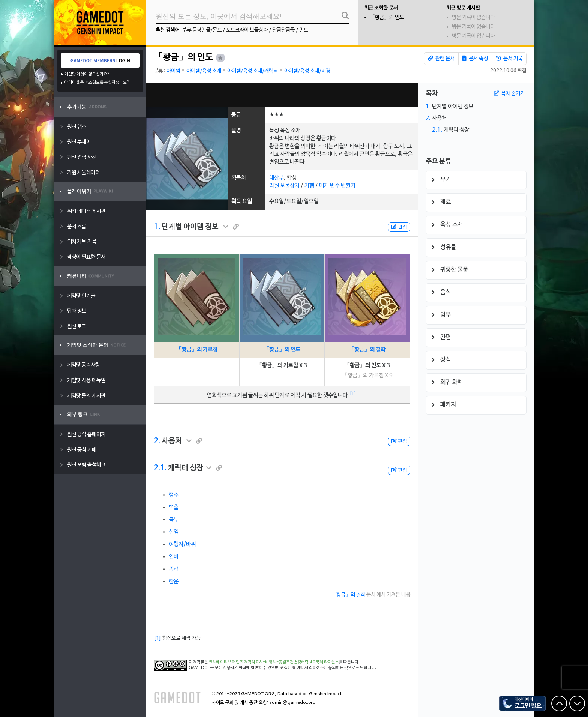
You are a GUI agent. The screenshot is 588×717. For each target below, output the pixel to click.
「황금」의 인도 (387, 17)
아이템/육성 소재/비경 (307, 71)
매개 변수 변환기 (337, 186)
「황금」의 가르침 (197, 350)
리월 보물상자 (284, 186)
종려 (174, 569)
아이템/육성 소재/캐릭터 (253, 71)
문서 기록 (509, 59)
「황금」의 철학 (367, 350)
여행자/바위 (182, 544)
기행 (309, 186)
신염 (174, 532)
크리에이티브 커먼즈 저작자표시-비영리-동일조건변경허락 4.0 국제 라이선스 (274, 662)
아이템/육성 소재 (204, 71)
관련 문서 (441, 59)
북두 (174, 520)
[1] (353, 394)
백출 (174, 507)
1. (157, 227)
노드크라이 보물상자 (247, 30)
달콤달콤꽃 (283, 30)
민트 (304, 30)
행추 (174, 495)
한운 (174, 582)
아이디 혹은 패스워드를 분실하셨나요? (97, 83)
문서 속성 (475, 59)
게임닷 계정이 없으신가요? (87, 74)
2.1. (160, 468)
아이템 (173, 71)
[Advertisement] (282, 95)
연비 (174, 557)
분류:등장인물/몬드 (202, 30)
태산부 (277, 178)
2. (157, 441)
